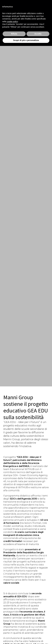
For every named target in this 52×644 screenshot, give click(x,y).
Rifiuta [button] (14, 34)
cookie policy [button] (12, 22)
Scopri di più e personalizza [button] (26, 40)
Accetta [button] (38, 34)
